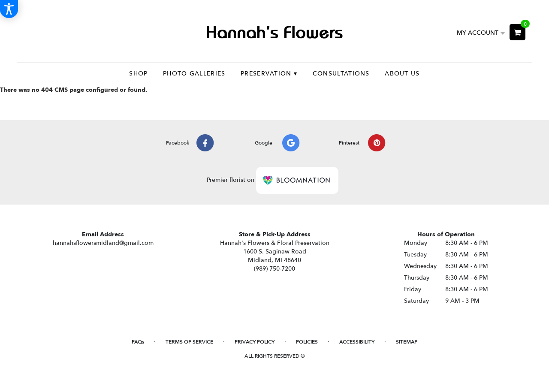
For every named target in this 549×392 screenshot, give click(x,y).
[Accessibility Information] (9, 9)
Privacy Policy (255, 342)
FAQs (138, 342)
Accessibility (357, 342)
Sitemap (407, 342)
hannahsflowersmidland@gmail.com (103, 243)
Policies (307, 342)
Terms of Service (189, 342)
